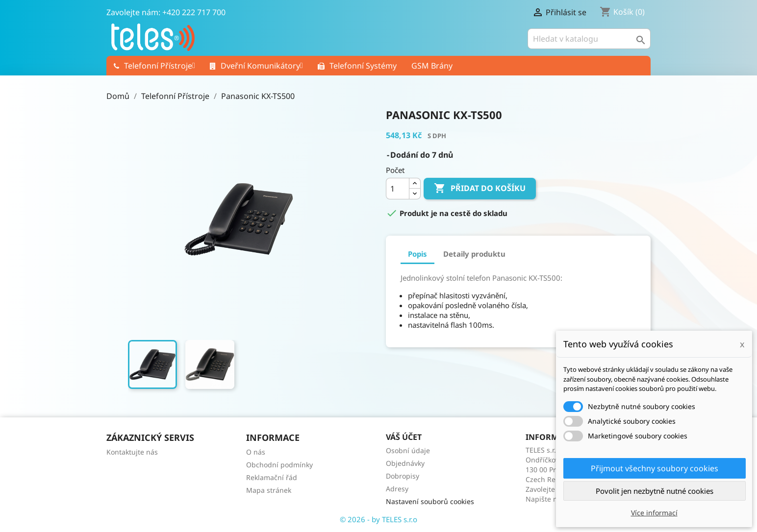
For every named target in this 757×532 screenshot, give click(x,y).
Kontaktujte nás (132, 452)
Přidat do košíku (480, 189)
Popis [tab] (417, 254)
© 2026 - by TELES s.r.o (378, 519)
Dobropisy (403, 476)
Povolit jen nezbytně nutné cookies (655, 491)
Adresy (397, 489)
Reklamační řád (272, 477)
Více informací (654, 513)
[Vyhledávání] (589, 39)
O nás (256, 452)
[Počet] (398, 189)
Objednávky (405, 463)
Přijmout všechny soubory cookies (655, 468)
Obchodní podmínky (279, 465)
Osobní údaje (408, 450)
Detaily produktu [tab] (474, 254)
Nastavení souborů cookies (430, 501)
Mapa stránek (269, 490)
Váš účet (404, 437)
